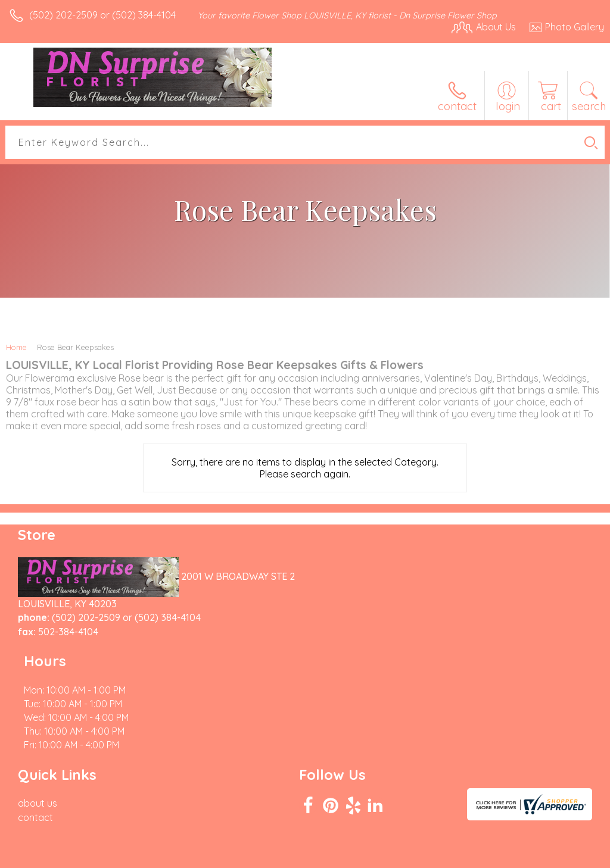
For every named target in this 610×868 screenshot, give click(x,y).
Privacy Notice (402, 855)
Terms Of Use (331, 855)
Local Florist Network (487, 855)
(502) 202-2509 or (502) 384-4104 (102, 15)
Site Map (560, 855)
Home (16, 347)
